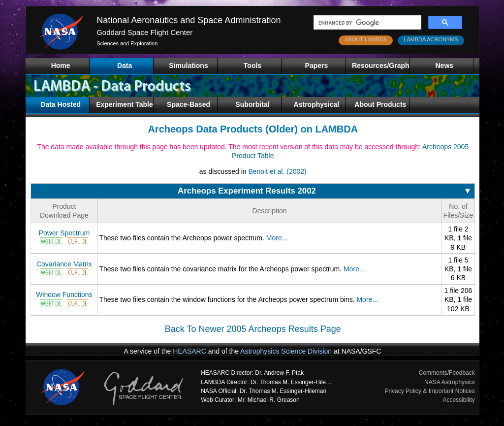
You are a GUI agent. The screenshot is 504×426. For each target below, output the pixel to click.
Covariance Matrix (64, 264)
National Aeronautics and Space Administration (189, 20)
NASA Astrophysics (450, 382)
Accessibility (458, 400)
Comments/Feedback (447, 373)
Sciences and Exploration (127, 43)
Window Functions (64, 295)
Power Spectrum (64, 233)
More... (277, 238)
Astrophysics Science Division (286, 351)
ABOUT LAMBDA (366, 39)
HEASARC (189, 351)
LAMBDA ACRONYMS (431, 39)
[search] (366, 23)
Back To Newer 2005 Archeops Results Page (253, 329)
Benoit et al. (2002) (277, 171)
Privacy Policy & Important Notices (429, 391)
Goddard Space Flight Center (144, 32)
